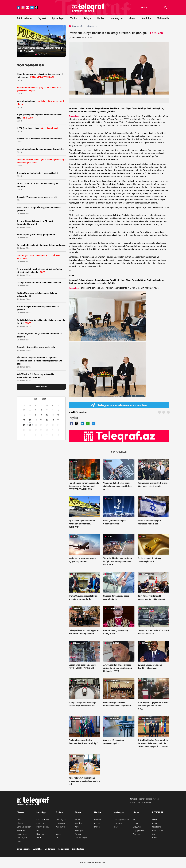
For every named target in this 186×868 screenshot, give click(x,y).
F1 (134, 820)
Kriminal (98, 823)
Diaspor (20, 823)
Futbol (135, 823)
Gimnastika (137, 834)
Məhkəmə (98, 820)
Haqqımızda (64, 849)
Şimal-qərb (157, 827)
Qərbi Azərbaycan (24, 827)
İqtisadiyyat (58, 18)
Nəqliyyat (40, 834)
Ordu (19, 820)
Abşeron (156, 823)
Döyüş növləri (138, 830)
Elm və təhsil (61, 823)
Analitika (146, 18)
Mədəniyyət (117, 18)
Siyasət (42, 18)
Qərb (154, 834)
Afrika (77, 820)
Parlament (21, 830)
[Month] (37, 399)
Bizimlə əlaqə (78, 849)
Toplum (74, 18)
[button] (36, 54)
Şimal (154, 820)
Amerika (78, 823)
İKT (38, 830)
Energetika (41, 823)
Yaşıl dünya (60, 827)
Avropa (78, 834)
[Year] (46, 399)
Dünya (88, 18)
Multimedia (163, 18)
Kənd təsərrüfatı (43, 820)
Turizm (39, 838)
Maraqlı (97, 827)
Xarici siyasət (22, 834)
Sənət (116, 827)
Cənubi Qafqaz (81, 838)
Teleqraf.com (74, 116)
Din (57, 838)
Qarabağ (21, 841)
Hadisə (101, 18)
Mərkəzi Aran (158, 830)
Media (58, 834)
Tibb (57, 830)
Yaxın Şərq (79, 830)
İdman (132, 18)
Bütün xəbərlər (25, 18)
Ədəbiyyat (118, 823)
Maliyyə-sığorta (43, 827)
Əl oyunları (137, 827)
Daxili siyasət (22, 838)
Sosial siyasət (61, 820)
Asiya (77, 827)
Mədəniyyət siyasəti (121, 820)
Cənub (155, 838)
